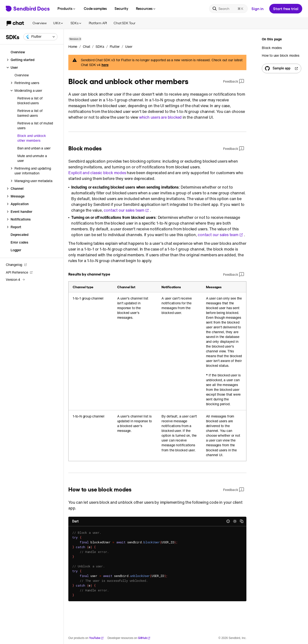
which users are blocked (160, 117)
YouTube (96, 638)
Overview (39, 23)
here (105, 65)
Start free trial (286, 9)
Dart (75, 521)
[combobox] (40, 37)
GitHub (144, 638)
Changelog (16, 265)
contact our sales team (126, 210)
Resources (146, 8)
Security (121, 8)
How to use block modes (281, 55)
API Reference (19, 272)
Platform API (98, 23)
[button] (40, 37)
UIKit (58, 23)
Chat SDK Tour (124, 23)
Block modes (272, 48)
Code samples (95, 8)
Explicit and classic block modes (97, 173)
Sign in (257, 9)
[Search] (228, 9)
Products (67, 8)
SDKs (76, 23)
